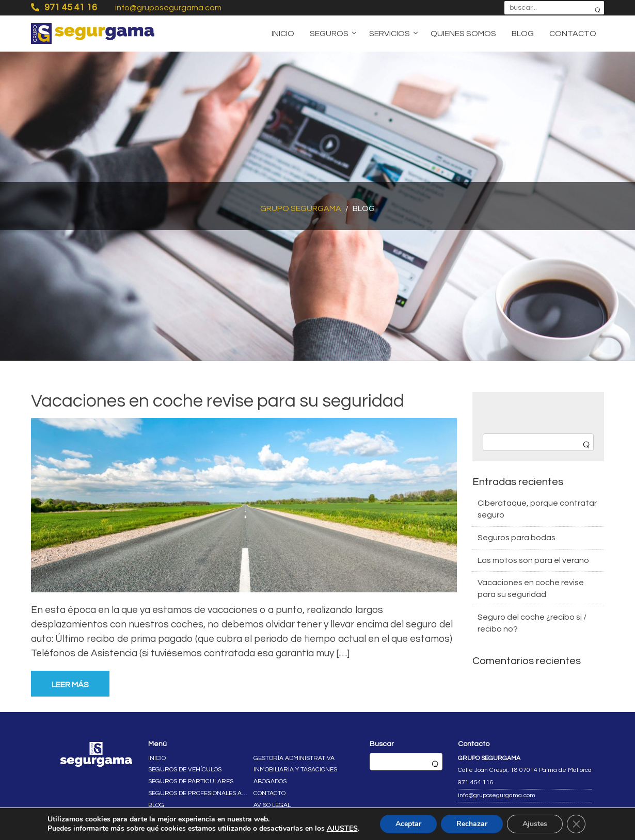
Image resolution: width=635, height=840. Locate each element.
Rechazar (472, 824)
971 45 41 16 (64, 7)
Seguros (329, 34)
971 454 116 (476, 782)
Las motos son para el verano (533, 560)
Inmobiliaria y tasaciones (295, 770)
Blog (523, 34)
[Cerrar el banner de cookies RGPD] (576, 824)
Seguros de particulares (191, 781)
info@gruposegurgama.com (168, 8)
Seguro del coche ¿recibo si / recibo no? (532, 623)
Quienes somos (463, 34)
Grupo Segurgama (301, 208)
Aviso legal (272, 805)
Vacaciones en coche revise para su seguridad (218, 401)
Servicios (390, 34)
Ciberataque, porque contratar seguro (537, 509)
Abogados (270, 781)
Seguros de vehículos (185, 770)
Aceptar (408, 824)
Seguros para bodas (517, 538)
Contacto (573, 34)
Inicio (283, 34)
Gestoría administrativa (294, 758)
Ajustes (535, 824)
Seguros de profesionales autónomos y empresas (199, 793)
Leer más (70, 685)
